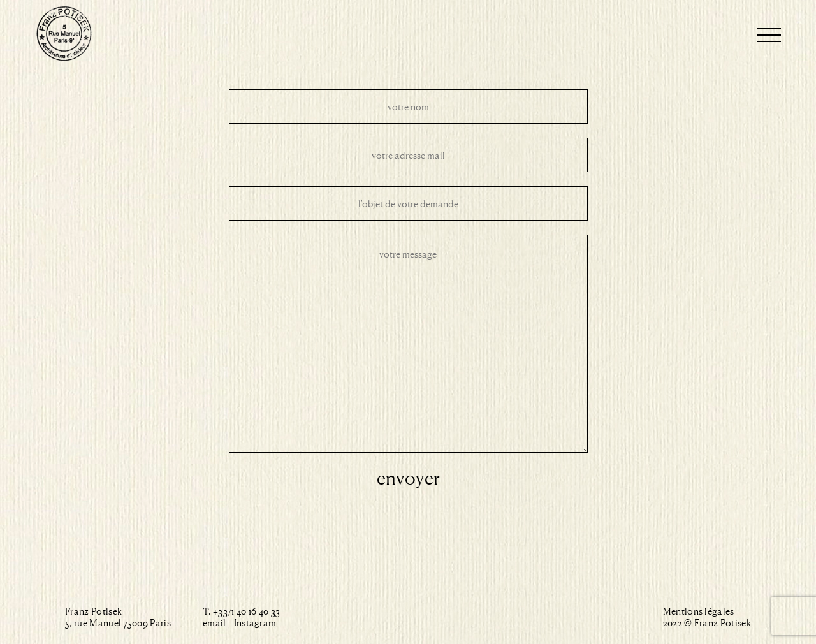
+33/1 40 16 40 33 (246, 611)
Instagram (255, 622)
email (215, 622)
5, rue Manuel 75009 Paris (118, 622)
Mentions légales (699, 611)
